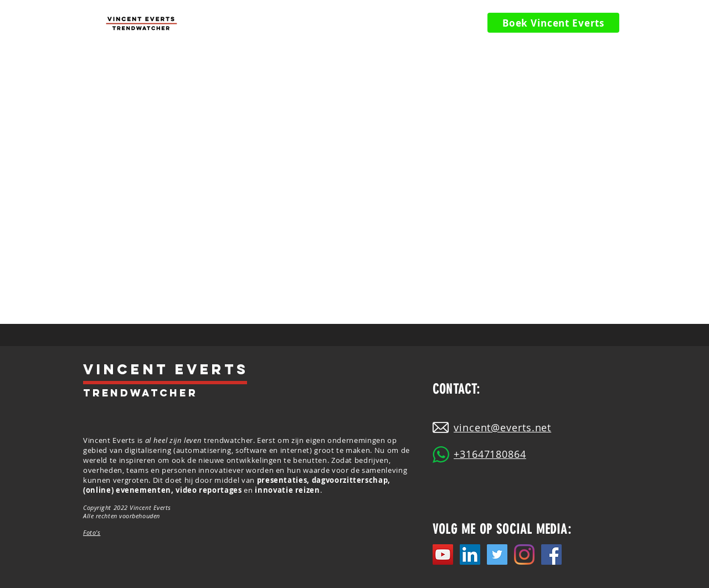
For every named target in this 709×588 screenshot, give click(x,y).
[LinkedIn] (470, 555)
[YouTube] (443, 555)
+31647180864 (490, 454)
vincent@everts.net (502, 427)
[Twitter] (497, 555)
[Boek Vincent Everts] (553, 23)
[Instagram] (524, 555)
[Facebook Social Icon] (551, 555)
